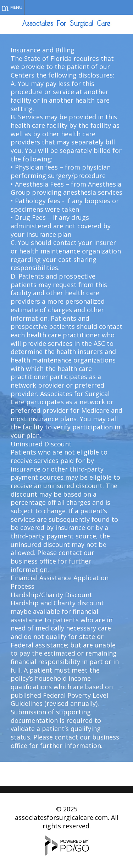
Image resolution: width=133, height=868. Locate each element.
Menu (16, 7)
